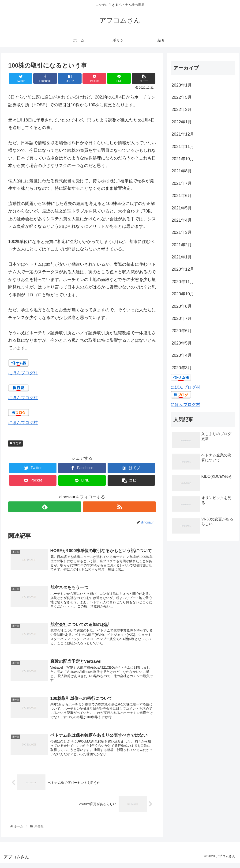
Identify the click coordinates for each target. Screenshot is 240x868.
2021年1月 (182, 257)
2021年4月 (182, 220)
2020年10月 (183, 294)
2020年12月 (183, 269)
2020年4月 (182, 355)
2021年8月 (182, 171)
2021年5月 (182, 208)
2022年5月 (182, 97)
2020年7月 (182, 318)
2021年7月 (182, 183)
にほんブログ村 (23, 373)
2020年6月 (182, 331)
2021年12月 (183, 134)
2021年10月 (183, 159)
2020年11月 (183, 282)
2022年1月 (182, 122)
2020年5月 (182, 343)
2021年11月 (183, 147)
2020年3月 (182, 368)
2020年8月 (182, 306)
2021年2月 (182, 245)
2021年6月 (182, 196)
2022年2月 (182, 110)
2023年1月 (182, 85)
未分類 (15, 443)
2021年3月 (182, 232)
